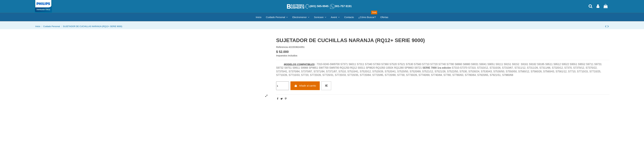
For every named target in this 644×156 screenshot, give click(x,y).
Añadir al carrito (305, 86)
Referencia (282, 47)
